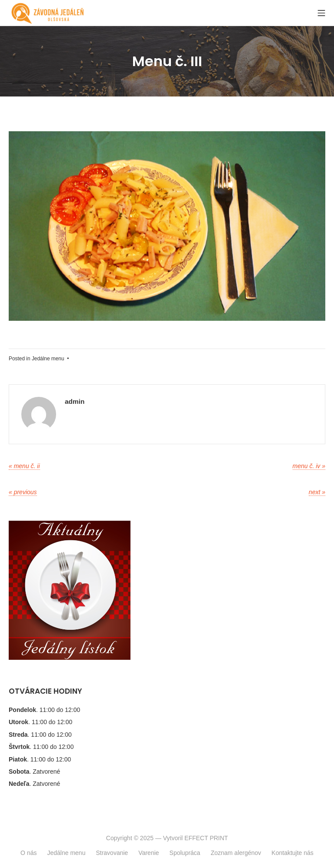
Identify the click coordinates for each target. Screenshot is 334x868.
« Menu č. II (24, 466)
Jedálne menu (48, 359)
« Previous (23, 492)
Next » (317, 492)
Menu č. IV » (309, 466)
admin (75, 401)
